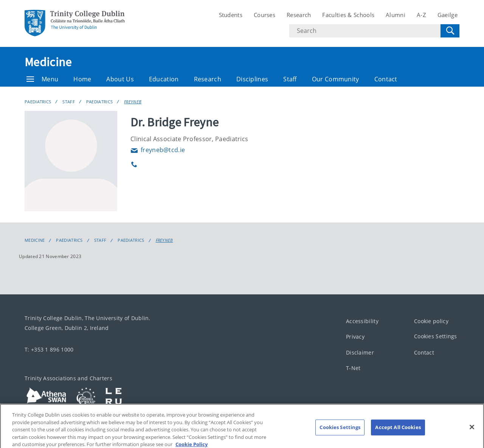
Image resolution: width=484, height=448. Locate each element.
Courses (264, 15)
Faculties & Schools (348, 15)
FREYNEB (133, 102)
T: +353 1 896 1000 (49, 349)
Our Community (336, 79)
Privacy (355, 337)
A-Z (421, 15)
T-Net (353, 368)
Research (299, 15)
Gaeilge (448, 15)
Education (164, 79)
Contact (386, 79)
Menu (42, 79)
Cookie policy (431, 321)
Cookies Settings (436, 336)
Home (82, 79)
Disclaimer (360, 352)
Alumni (396, 15)
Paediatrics (38, 102)
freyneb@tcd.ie (158, 150)
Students (231, 15)
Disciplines (252, 79)
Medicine (48, 62)
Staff (290, 79)
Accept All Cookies (398, 432)
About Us (120, 79)
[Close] (472, 432)
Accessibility (362, 321)
